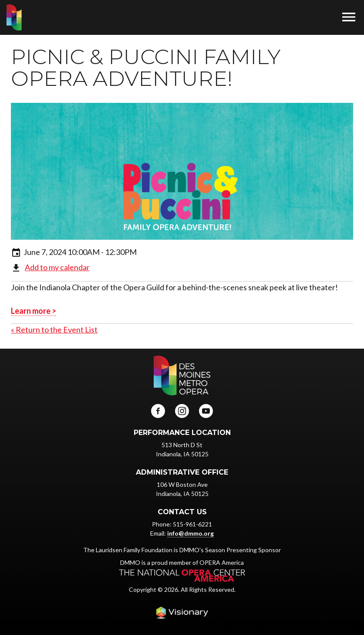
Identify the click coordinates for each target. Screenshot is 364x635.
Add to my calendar (57, 267)
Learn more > (34, 311)
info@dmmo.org (190, 533)
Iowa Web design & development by (182, 613)
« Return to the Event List (54, 329)
